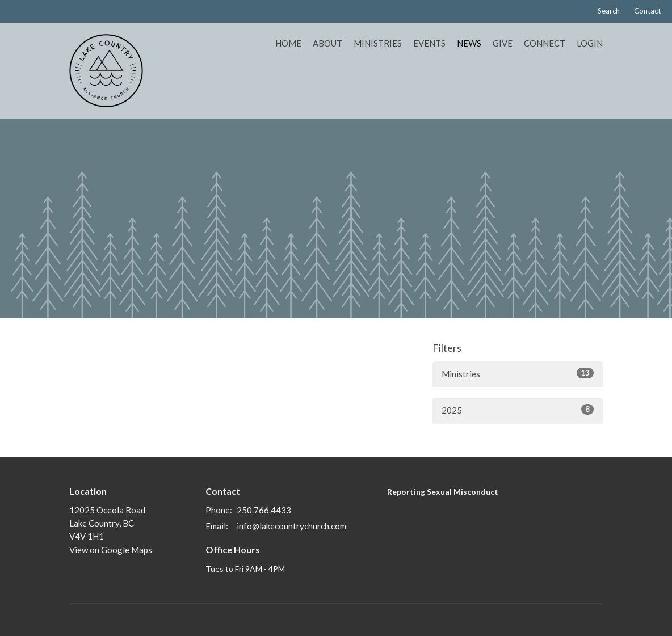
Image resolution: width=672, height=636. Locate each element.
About (327, 43)
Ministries (378, 43)
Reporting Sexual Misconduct (443, 492)
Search (609, 11)
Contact (647, 11)
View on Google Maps (111, 550)
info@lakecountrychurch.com (291, 526)
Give (503, 43)
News (469, 43)
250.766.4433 (264, 510)
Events (429, 43)
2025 (518, 410)
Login (590, 43)
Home (288, 43)
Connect (545, 43)
